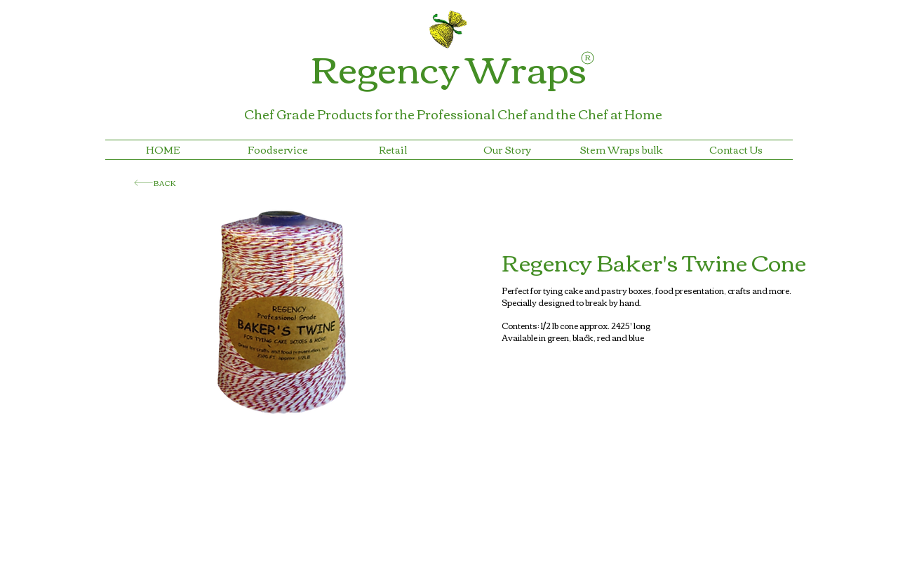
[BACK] (155, 183)
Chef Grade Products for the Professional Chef (387, 114)
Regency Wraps (449, 67)
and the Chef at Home (596, 114)
